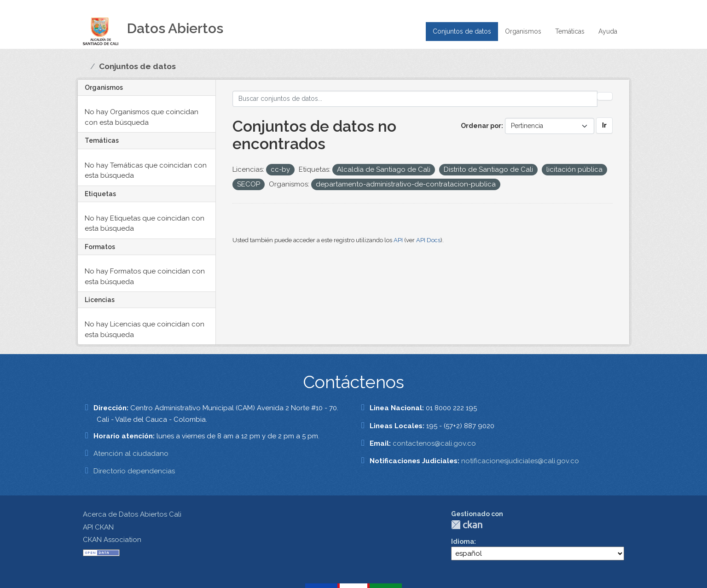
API (398, 240)
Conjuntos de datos (462, 31)
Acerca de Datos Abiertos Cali (132, 514)
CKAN (467, 525)
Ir (604, 125)
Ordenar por (481, 126)
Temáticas (570, 31)
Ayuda (608, 31)
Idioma (463, 541)
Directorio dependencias (134, 471)
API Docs (428, 240)
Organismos (523, 31)
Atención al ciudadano (131, 454)
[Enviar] (605, 96)
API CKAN (98, 527)
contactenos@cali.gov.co (434, 443)
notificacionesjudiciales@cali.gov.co (520, 461)
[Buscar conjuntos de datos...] (415, 99)
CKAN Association (112, 540)
